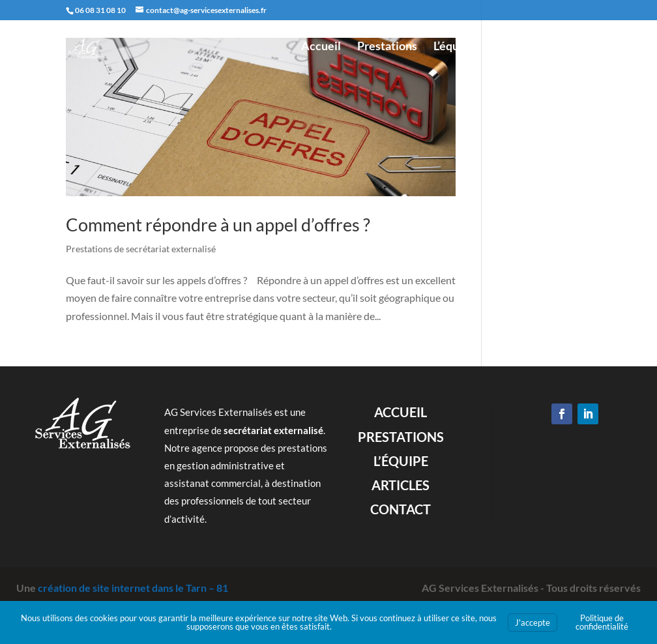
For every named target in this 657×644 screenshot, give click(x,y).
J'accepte (533, 622)
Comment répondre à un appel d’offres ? (218, 223)
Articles (512, 47)
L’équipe (454, 47)
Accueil (321, 47)
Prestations (387, 47)
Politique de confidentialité (602, 622)
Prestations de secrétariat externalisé (141, 247)
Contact (570, 47)
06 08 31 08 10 (100, 10)
